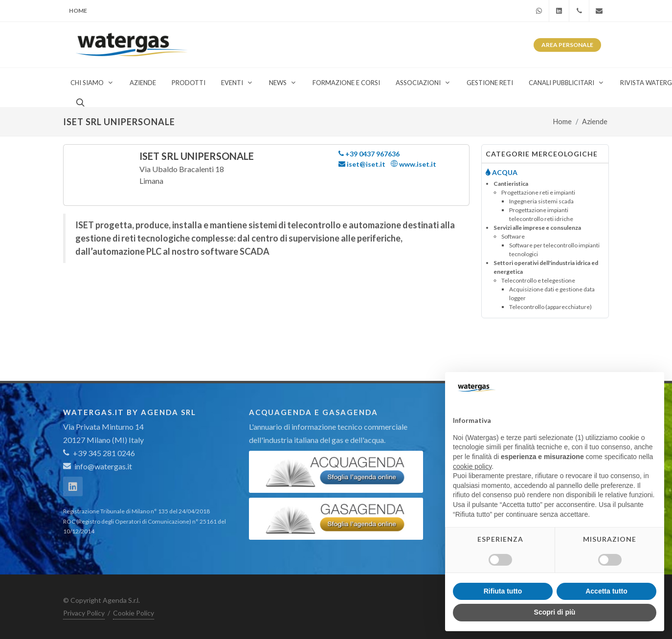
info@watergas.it (103, 466)
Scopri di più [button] (555, 612)
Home (78, 11)
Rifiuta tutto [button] (503, 591)
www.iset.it (414, 164)
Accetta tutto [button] (606, 591)
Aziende (595, 121)
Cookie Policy (134, 613)
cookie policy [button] (472, 466)
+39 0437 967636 (369, 154)
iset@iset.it (362, 164)
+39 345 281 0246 (99, 453)
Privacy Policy (84, 613)
